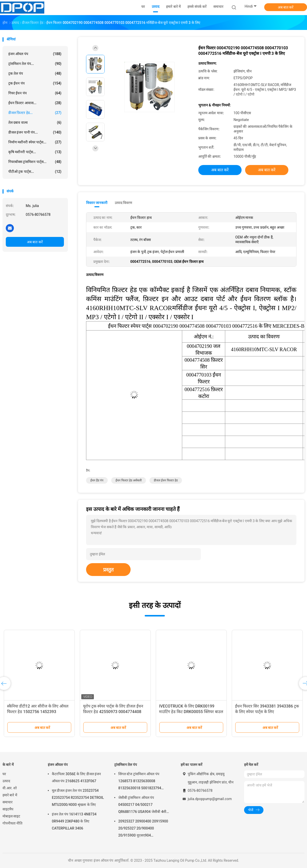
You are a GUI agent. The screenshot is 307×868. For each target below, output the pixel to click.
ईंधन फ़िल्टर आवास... (35, 103)
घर (4, 774)
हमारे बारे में (10, 795)
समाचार (8, 802)
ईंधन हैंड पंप (97, 480)
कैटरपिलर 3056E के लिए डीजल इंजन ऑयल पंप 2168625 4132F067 (76, 777)
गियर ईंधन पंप (35, 93)
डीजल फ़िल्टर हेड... (35, 113)
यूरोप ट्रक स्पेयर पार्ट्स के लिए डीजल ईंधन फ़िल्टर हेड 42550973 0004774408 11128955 (113, 712)
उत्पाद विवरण (123, 203)
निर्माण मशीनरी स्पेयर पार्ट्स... (35, 142)
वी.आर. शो (10, 788)
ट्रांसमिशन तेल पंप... (35, 64)
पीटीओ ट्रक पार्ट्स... (35, 172)
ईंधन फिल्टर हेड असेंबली (129, 480)
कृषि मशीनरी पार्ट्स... (35, 152)
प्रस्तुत (108, 570)
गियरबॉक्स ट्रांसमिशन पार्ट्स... (35, 162)
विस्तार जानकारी (97, 203)
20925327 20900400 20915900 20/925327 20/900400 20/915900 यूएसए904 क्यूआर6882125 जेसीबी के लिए (143, 829)
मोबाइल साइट (11, 816)
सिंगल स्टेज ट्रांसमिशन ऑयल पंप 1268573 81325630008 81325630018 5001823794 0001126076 (140, 782)
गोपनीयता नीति (12, 823)
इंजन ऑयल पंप (35, 54)
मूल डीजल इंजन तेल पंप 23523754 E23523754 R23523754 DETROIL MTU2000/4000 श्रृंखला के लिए (78, 798)
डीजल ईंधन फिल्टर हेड (166, 480)
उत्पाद (6, 781)
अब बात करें (286, 7)
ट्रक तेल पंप (35, 73)
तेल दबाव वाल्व (35, 122)
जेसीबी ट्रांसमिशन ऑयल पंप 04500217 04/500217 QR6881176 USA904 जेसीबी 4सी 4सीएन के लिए (142, 805)
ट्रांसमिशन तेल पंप (126, 765)
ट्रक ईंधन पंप (35, 83)
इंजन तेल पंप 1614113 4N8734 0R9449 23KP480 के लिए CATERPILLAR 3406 (74, 821)
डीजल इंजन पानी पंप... (35, 132)
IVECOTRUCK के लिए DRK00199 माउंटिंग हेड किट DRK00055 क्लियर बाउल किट (191, 712)
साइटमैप (8, 809)
